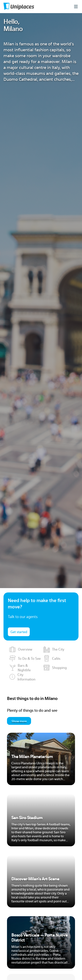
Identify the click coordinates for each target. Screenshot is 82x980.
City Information (22, 677)
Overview (21, 649)
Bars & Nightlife (20, 668)
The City (54, 649)
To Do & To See (25, 658)
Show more (19, 721)
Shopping (55, 668)
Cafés (52, 658)
